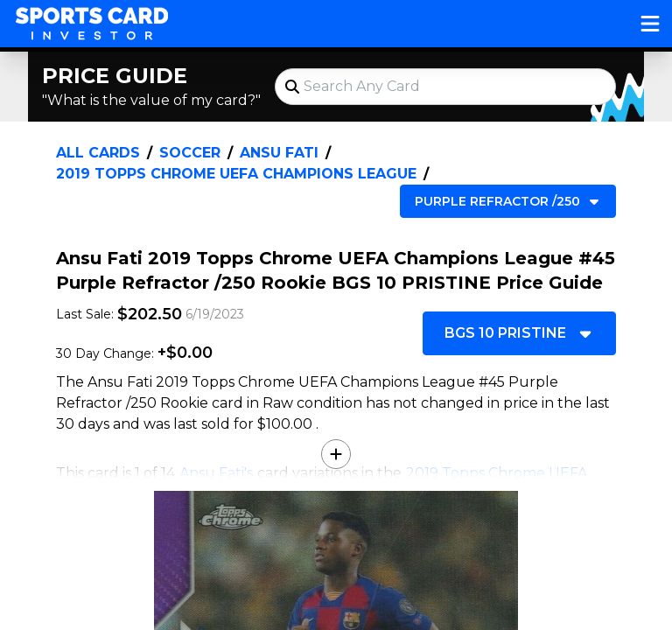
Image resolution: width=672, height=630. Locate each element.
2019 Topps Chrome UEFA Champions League (236, 174)
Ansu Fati (279, 153)
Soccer (190, 153)
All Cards (98, 153)
